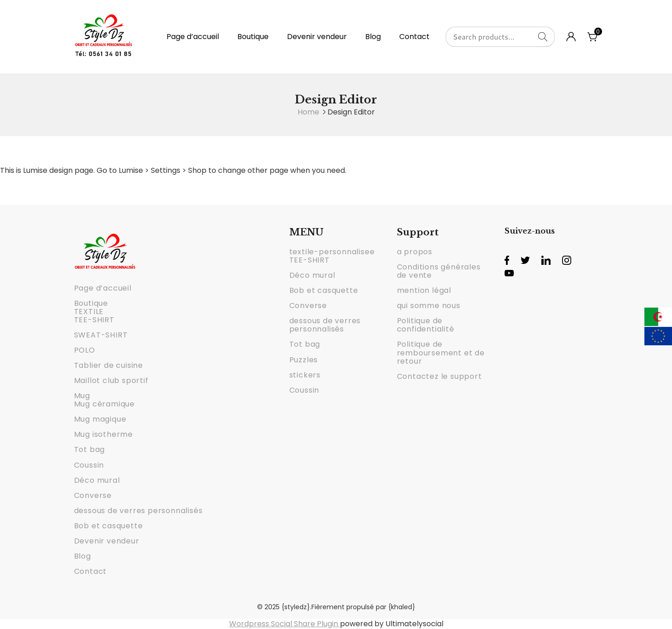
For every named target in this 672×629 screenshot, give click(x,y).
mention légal (424, 290)
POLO (85, 350)
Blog (373, 37)
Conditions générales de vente (439, 271)
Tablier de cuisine (109, 365)
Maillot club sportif (111, 380)
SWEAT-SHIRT (101, 335)
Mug (82, 396)
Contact (414, 37)
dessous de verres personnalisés (138, 511)
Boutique (253, 37)
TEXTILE (89, 312)
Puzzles (304, 360)
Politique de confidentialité (426, 325)
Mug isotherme (103, 434)
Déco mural (97, 480)
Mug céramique (104, 404)
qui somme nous (429, 306)
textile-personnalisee (332, 252)
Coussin (89, 465)
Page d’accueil (193, 37)
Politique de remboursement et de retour (441, 352)
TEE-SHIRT (94, 320)
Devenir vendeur (317, 37)
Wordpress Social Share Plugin (284, 624)
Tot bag (90, 449)
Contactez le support (439, 376)
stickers (305, 375)
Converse (93, 495)
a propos (415, 252)
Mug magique (100, 419)
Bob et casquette (109, 526)
